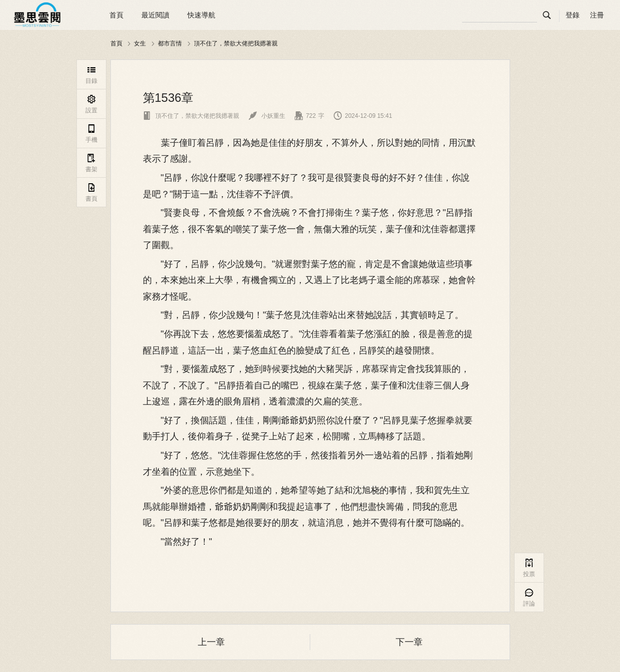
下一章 (409, 642)
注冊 (597, 15)
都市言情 (170, 43)
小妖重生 (267, 116)
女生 (140, 43)
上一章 (211, 642)
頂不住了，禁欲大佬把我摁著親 (236, 43)
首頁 (116, 15)
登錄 (573, 15)
